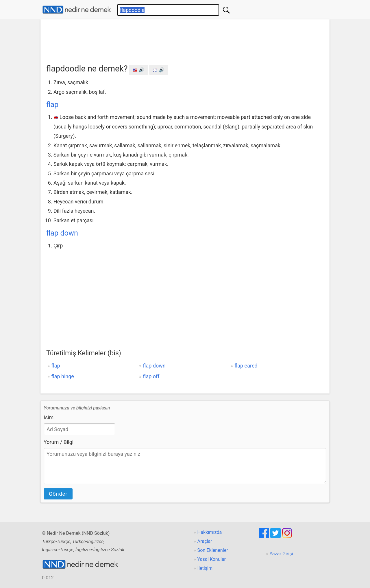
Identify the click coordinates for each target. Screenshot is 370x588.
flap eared (246, 366)
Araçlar (205, 541)
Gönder (58, 494)
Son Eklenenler (213, 550)
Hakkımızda (210, 532)
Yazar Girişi (281, 554)
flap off (151, 376)
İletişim (205, 568)
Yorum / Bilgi (59, 442)
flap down (62, 233)
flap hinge (62, 376)
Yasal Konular (212, 559)
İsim (49, 417)
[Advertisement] (185, 40)
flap (52, 105)
